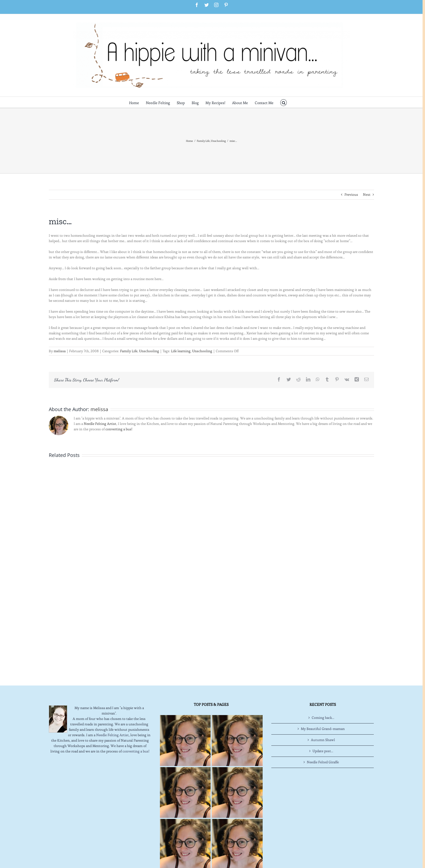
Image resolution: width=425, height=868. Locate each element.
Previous (351, 195)
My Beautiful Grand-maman (323, 729)
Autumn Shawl (323, 740)
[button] (284, 102)
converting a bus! (119, 429)
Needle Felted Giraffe (323, 762)
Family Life (129, 351)
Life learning (181, 351)
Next (367, 195)
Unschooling (149, 351)
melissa (60, 351)
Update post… (323, 751)
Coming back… (323, 718)
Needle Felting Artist (100, 424)
